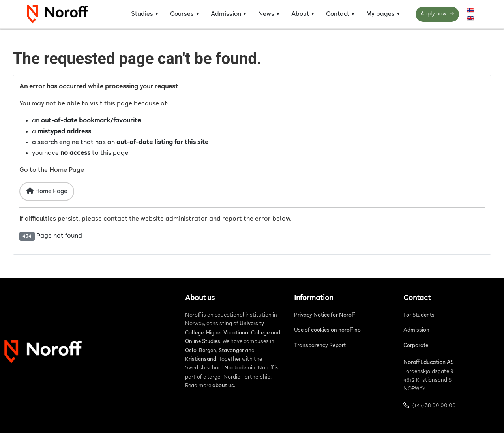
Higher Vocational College (238, 333)
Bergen (208, 351)
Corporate (416, 346)
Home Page (47, 191)
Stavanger (231, 351)
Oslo (191, 351)
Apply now (437, 14)
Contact (338, 14)
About (300, 14)
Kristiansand (201, 360)
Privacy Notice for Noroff (325, 315)
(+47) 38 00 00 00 (434, 406)
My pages (380, 14)
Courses (182, 14)
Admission (226, 14)
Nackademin (240, 368)
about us (223, 386)
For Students (419, 315)
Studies (142, 14)
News (266, 14)
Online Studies (203, 342)
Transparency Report (320, 346)
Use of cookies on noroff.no (327, 330)
